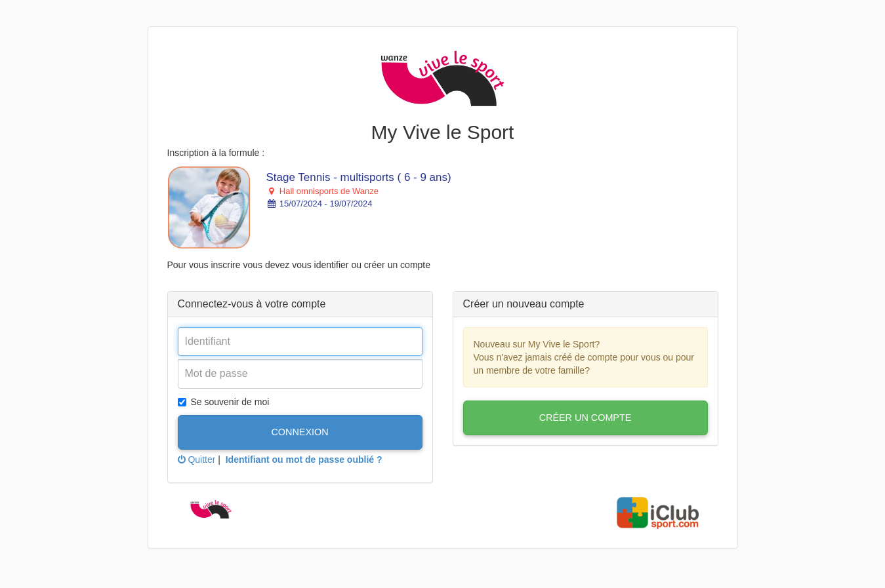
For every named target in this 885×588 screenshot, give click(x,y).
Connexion (299, 432)
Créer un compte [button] (586, 418)
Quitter (197, 460)
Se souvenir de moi (224, 402)
